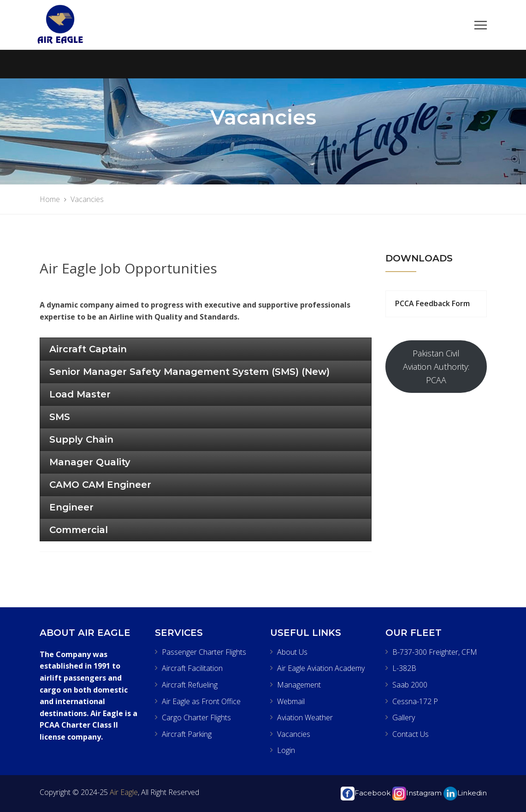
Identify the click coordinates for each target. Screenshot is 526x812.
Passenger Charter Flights (204, 652)
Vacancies (294, 734)
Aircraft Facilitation (192, 668)
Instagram (417, 793)
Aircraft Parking (187, 734)
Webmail (291, 701)
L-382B (404, 668)
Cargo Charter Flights (196, 717)
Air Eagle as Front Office (201, 701)
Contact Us (411, 734)
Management (299, 685)
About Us (292, 652)
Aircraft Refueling (190, 685)
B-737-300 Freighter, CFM (435, 652)
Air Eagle (123, 792)
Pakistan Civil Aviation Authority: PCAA (436, 367)
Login (286, 750)
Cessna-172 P (415, 701)
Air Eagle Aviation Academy (321, 668)
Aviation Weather (305, 717)
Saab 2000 (410, 685)
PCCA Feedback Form (432, 303)
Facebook (366, 793)
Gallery (404, 717)
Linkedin (465, 793)
